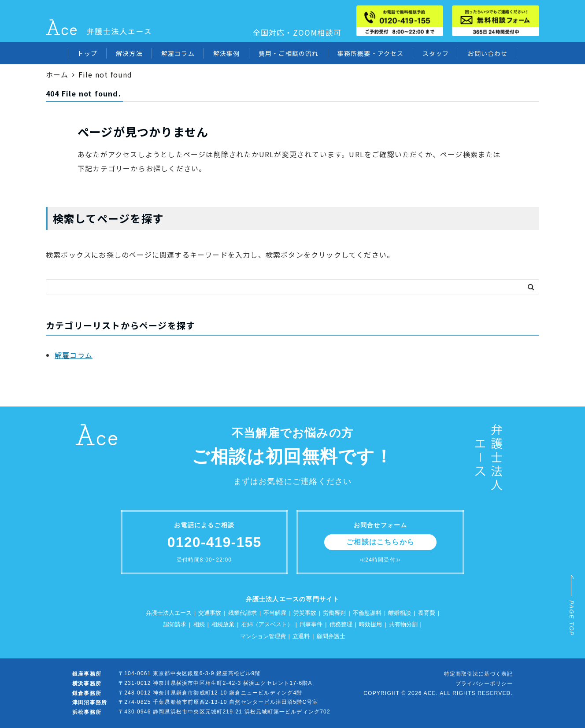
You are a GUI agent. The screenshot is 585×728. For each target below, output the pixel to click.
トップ (87, 53)
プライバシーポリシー (484, 684)
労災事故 (305, 613)
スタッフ (436, 53)
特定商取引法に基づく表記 (478, 674)
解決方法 (129, 53)
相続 (199, 624)
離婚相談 (400, 613)
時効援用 (370, 624)
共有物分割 (403, 624)
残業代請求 (243, 613)
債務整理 (341, 624)
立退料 (301, 636)
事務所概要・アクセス (371, 53)
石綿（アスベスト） (267, 624)
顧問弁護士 (331, 636)
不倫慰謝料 (367, 613)
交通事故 (210, 613)
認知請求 (175, 624)
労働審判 (334, 613)
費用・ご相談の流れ (289, 53)
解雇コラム (178, 53)
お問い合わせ (487, 53)
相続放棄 (223, 624)
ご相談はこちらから (380, 542)
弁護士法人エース (169, 613)
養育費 (427, 613)
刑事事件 (311, 624)
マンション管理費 (263, 636)
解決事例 (227, 53)
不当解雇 (275, 613)
